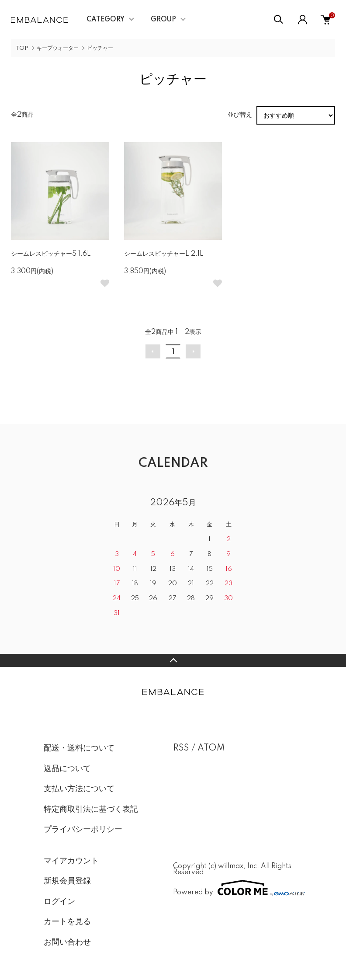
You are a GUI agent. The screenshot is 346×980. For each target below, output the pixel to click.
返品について (67, 769)
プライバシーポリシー (83, 830)
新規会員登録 (67, 881)
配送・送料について (79, 748)
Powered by (238, 888)
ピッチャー (100, 48)
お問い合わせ (67, 942)
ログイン (59, 902)
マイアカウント (71, 861)
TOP (22, 48)
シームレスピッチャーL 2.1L (164, 254)
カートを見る (67, 922)
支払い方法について (79, 789)
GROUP (163, 20)
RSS (181, 748)
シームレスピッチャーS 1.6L (51, 254)
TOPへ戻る (173, 660)
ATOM (211, 748)
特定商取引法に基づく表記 (91, 810)
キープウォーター (58, 48)
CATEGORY (106, 20)
